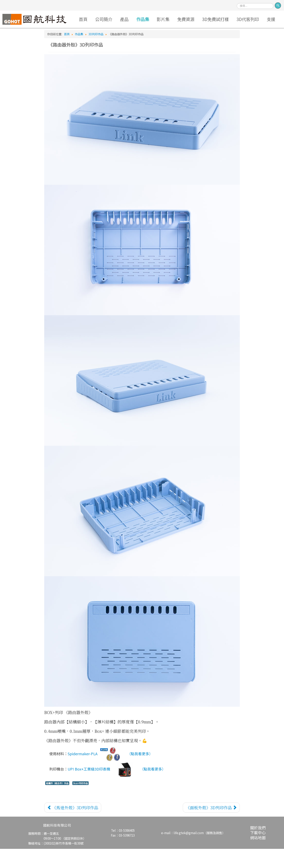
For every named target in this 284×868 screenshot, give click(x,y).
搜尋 (237, 2)
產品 (132, 20)
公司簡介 (110, 20)
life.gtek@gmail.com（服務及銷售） (199, 852)
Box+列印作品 (80, 802)
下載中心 (258, 852)
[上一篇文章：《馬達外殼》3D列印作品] (73, 827)
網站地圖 (258, 857)
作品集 (151, 20)
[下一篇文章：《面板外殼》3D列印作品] (211, 827)
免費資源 (197, 20)
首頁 (89, 20)
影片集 (173, 20)
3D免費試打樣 (227, 20)
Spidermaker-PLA (96, 774)
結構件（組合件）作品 (57, 802)
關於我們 (258, 847)
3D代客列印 (261, 20)
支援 (141, 38)
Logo (39, 20)
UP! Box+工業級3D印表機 (103, 789)
